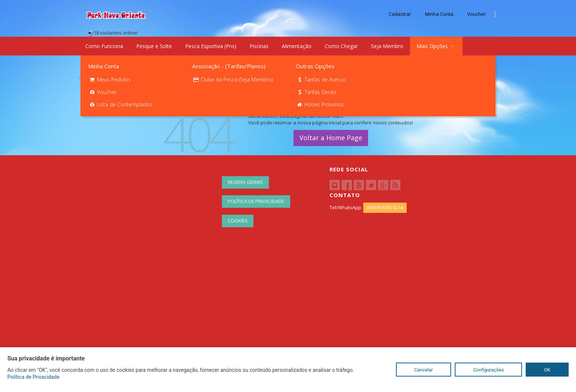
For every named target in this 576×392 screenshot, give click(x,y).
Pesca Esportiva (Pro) (211, 46)
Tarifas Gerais (316, 92)
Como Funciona (104, 46)
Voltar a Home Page (331, 138)
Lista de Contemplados (121, 104)
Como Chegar (341, 46)
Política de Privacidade (256, 201)
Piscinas (259, 46)
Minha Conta (439, 14)
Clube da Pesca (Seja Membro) (233, 79)
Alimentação (297, 46)
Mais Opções (436, 46)
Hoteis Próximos (320, 104)
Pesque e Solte (154, 46)
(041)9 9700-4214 (385, 207)
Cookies (238, 221)
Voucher (477, 14)
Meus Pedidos (110, 79)
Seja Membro (387, 46)
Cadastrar (400, 14)
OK (547, 370)
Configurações (489, 370)
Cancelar (423, 370)
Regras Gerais (245, 182)
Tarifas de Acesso (321, 79)
